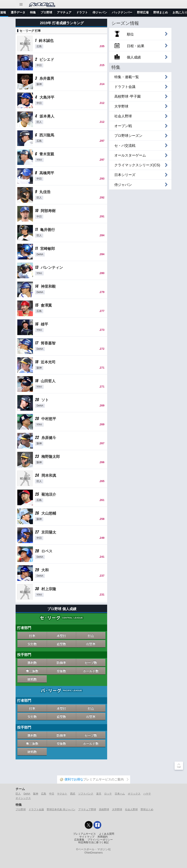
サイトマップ (87, 837)
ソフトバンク (86, 794)
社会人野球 (131, 809)
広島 (44, 794)
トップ (7, 12)
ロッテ (108, 794)
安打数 (32, 644)
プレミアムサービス (84, 834)
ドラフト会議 (36, 809)
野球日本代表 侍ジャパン (61, 809)
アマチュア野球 (87, 809)
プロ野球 (96, 12)
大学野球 (117, 809)
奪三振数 (32, 671)
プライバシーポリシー (100, 840)
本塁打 (61, 636)
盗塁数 (61, 644)
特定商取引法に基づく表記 (93, 842)
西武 (73, 794)
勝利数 (32, 663)
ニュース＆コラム (27, 12)
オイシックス (23, 798)
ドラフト (131, 12)
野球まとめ (147, 809)
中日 (52, 794)
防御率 (61, 663)
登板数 (61, 671)
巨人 (18, 794)
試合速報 (50, 12)
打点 (91, 636)
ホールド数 (91, 671)
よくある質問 (107, 834)
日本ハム (120, 794)
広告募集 (79, 840)
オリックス (134, 794)
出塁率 (91, 644)
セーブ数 (91, 663)
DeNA (27, 794)
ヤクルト (62, 794)
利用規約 (103, 837)
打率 (32, 636)
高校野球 (104, 809)
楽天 (99, 794)
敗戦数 (32, 679)
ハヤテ (147, 794)
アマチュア (114, 12)
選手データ (67, 12)
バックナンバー (172, 12)
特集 (82, 12)
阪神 (36, 794)
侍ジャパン (149, 12)
